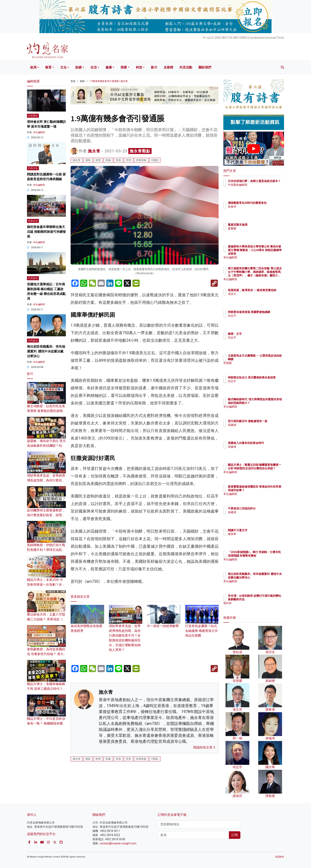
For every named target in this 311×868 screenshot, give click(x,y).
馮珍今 (255, 297)
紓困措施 (141, 160)
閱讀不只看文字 (261, 530)
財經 (79, 67)
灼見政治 (33, 278)
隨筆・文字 (258, 334)
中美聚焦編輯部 (261, 188)
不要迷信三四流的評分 (265, 508)
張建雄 (255, 428)
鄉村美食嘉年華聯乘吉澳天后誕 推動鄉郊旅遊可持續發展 (46, 232)
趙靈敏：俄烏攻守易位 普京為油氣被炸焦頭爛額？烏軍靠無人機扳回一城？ (46, 446)
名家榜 (168, 67)
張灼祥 (255, 607)
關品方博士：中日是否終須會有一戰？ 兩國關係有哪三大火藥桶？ (46, 723)
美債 (118, 160)
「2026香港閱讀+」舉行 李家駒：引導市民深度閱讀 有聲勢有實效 (266, 556)
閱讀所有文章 (204, 747)
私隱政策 (280, 857)
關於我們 (205, 67)
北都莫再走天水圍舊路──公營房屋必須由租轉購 (266, 359)
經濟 (98, 160)
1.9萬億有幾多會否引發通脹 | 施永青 (108, 81)
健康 (109, 67)
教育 (48, 67)
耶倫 (108, 160)
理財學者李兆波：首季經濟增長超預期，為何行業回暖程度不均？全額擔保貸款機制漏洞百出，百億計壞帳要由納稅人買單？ (126, 632)
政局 (33, 67)
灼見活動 (186, 67)
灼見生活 (33, 221)
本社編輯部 (39, 132)
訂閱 (235, 835)
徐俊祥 (255, 210)
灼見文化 (33, 168)
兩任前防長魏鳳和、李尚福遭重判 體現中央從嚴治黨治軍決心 (46, 351)
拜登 (129, 160)
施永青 (94, 151)
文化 (63, 67)
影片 (154, 67)
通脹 (88, 160)
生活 (94, 67)
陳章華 (255, 534)
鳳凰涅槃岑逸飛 (261, 225)
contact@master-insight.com (118, 843)
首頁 (73, 81)
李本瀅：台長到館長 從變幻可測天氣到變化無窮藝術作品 (267, 599)
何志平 (255, 319)
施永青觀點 (140, 151)
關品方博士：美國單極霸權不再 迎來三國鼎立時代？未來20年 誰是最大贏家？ (46, 689)
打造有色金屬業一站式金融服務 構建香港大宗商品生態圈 (202, 625)
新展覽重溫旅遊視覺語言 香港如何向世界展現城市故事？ (266, 490)
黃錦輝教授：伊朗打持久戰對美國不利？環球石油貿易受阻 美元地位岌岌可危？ (46, 550)
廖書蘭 (255, 228)
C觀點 (155, 160)
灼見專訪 (33, 116)
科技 (139, 67)
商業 (124, 67)
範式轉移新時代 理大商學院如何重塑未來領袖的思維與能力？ (266, 403)
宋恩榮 (255, 367)
